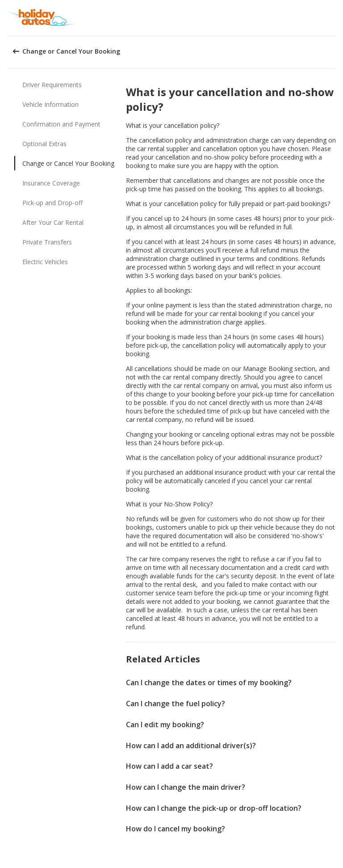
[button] (333, 18)
